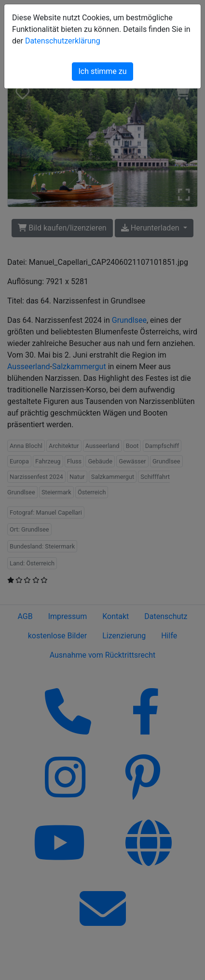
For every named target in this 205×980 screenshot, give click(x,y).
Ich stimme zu (102, 71)
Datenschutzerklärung (63, 41)
